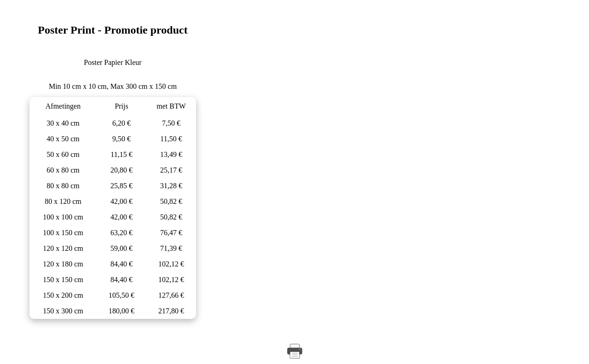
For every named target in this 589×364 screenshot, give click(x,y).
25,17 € (171, 170)
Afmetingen (63, 106)
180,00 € (121, 311)
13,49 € (171, 154)
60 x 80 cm (63, 170)
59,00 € (121, 248)
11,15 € (121, 154)
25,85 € (121, 186)
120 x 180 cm (63, 264)
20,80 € (121, 170)
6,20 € (121, 123)
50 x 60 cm (63, 154)
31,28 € (171, 186)
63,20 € (121, 233)
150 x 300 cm (63, 311)
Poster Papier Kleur (113, 62)
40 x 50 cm (63, 139)
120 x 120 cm (63, 248)
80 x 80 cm (63, 186)
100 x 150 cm (63, 233)
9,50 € (121, 139)
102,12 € (171, 264)
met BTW (171, 106)
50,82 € (171, 201)
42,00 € (121, 201)
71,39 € (171, 248)
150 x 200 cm (63, 295)
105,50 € (121, 295)
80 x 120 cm (63, 201)
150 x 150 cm (63, 280)
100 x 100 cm (63, 217)
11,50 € (171, 139)
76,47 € (171, 233)
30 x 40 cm (63, 123)
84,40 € (121, 264)
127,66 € (171, 295)
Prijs (121, 106)
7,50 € (171, 123)
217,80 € (171, 311)
